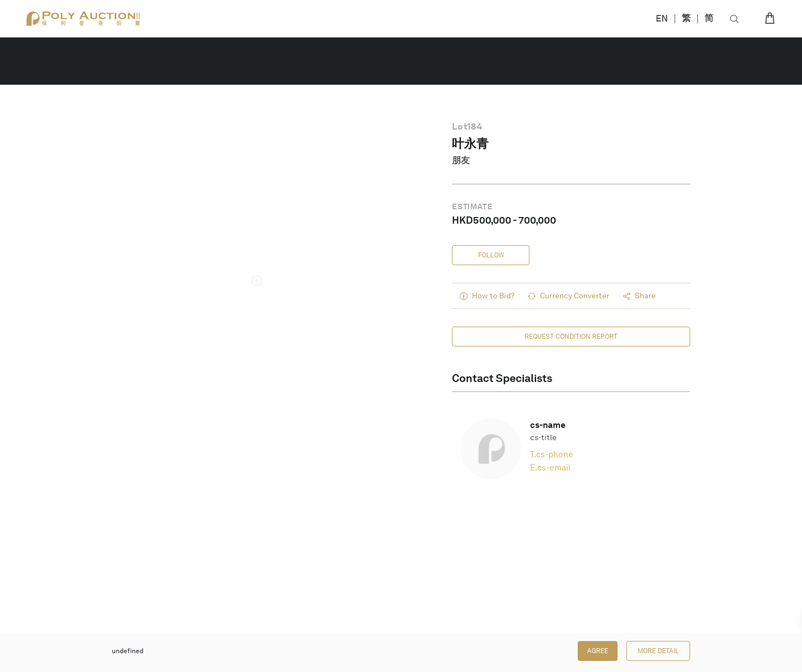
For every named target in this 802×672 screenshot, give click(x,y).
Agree (598, 651)
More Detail (658, 651)
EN (662, 19)
